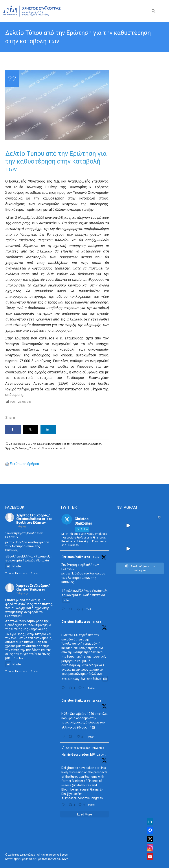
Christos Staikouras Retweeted (85, 748)
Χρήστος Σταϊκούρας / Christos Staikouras (33, 517)
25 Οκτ (101, 755)
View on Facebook (16, 573)
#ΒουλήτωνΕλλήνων (76, 591)
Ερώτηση (96, 444)
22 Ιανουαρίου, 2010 (21, 444)
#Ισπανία (42, 560)
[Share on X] (31, 429)
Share (34, 573)
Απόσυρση (76, 444)
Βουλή (87, 444)
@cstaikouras (81, 785)
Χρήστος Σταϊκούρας (17, 448)
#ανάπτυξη (44, 556)
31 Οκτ (97, 622)
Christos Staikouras (76, 557)
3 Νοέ (96, 557)
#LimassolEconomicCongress (82, 798)
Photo (13, 566)
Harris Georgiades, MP (78, 755)
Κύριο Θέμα (44, 444)
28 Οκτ (97, 701)
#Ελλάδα (29, 560)
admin (37, 448)
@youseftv (74, 794)
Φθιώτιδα (56, 444)
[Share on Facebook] (13, 429)
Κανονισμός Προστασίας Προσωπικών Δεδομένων (37, 859)
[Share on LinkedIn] (48, 429)
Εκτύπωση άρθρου (24, 464)
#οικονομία (14, 560)
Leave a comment (54, 448)
